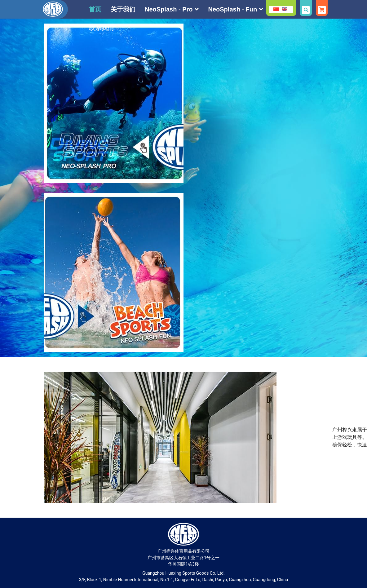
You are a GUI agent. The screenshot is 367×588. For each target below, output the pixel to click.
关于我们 (123, 9)
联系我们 (101, 28)
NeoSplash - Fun (232, 9)
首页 (95, 9)
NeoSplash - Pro (169, 9)
